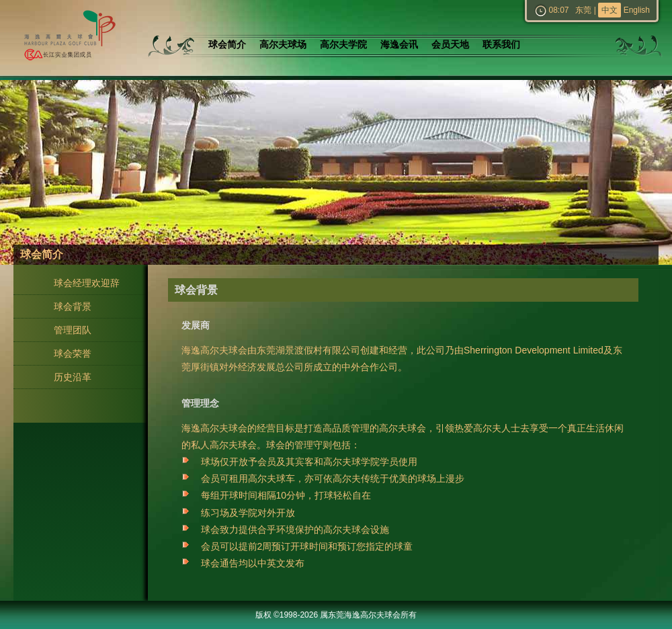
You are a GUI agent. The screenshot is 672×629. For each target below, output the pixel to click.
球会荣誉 (73, 353)
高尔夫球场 (283, 45)
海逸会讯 (399, 45)
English (637, 10)
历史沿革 (73, 377)
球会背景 (73, 306)
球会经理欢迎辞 (87, 283)
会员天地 (450, 45)
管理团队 (73, 330)
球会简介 (227, 45)
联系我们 (501, 45)
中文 (610, 10)
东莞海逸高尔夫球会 (67, 38)
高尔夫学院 (343, 45)
